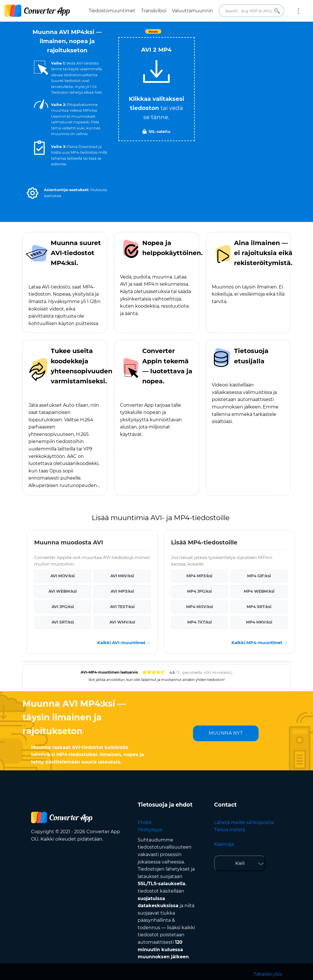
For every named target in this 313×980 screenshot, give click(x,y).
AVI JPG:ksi (63, 607)
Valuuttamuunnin (192, 11)
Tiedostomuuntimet (112, 11)
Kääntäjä (224, 844)
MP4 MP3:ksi (199, 576)
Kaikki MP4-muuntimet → (259, 643)
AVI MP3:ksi (122, 591)
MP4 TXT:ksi (200, 622)
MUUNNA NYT (226, 733)
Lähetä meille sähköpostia (244, 822)
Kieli (240, 863)
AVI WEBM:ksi (63, 591)
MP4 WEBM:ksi (259, 591)
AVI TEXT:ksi (122, 607)
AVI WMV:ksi (122, 622)
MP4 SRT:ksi (259, 607)
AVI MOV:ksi (63, 576)
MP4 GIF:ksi (259, 576)
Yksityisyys (150, 830)
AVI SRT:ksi (63, 622)
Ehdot (145, 822)
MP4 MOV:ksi (200, 607)
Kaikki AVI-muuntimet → (124, 643)
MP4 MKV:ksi (259, 622)
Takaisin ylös (268, 974)
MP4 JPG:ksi (199, 591)
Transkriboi (154, 11)
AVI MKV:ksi (122, 576)
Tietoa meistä (229, 830)
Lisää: (298, 11)
